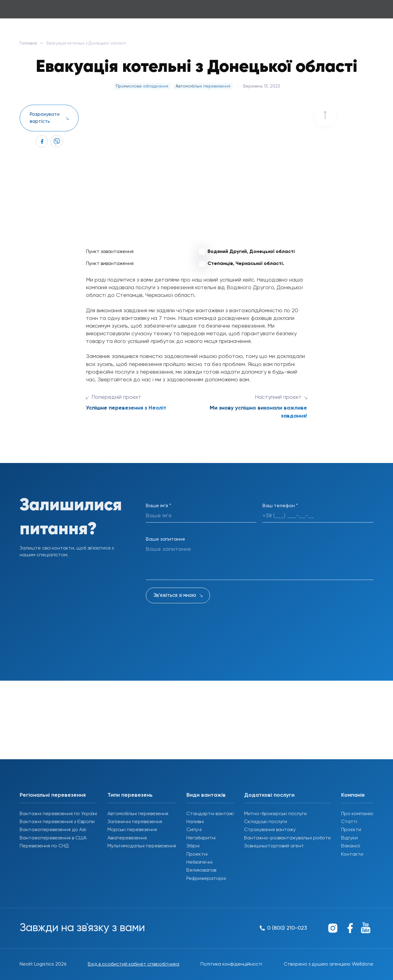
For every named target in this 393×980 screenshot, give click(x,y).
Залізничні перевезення (135, 822)
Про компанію (357, 814)
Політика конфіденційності (231, 964)
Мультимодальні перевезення (142, 846)
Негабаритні (201, 838)
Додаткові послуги (269, 795)
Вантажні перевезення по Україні (58, 814)
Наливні (195, 822)
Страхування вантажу (270, 830)
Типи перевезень (130, 795)
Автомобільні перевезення (138, 814)
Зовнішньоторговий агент (274, 846)
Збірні (193, 846)
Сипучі (194, 830)
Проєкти (351, 830)
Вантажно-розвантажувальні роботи (287, 838)
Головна (28, 43)
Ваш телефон (280, 506)
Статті (349, 822)
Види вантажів (206, 795)
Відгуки (349, 838)
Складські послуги (266, 822)
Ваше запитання (165, 539)
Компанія (353, 795)
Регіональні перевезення (53, 795)
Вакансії (350, 846)
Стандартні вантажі (210, 814)
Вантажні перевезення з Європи (57, 822)
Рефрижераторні (206, 879)
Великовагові (201, 870)
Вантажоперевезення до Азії (53, 830)
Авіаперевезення (127, 838)
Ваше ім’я (158, 506)
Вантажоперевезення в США (53, 838)
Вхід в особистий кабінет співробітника (134, 964)
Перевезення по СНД (44, 846)
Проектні (197, 854)
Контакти (352, 854)
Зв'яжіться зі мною (175, 595)
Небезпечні (199, 862)
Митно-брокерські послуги (275, 814)
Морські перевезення (132, 830)
